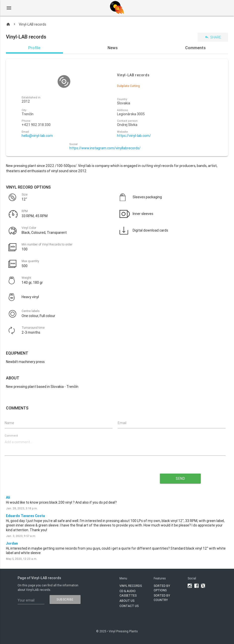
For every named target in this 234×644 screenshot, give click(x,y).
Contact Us (129, 606)
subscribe (65, 599)
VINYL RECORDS (131, 586)
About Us (127, 601)
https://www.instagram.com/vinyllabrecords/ (105, 148)
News (113, 48)
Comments (195, 48)
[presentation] (67, 477)
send (180, 479)
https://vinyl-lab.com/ (134, 136)
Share (213, 37)
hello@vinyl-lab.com (37, 136)
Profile (34, 48)
